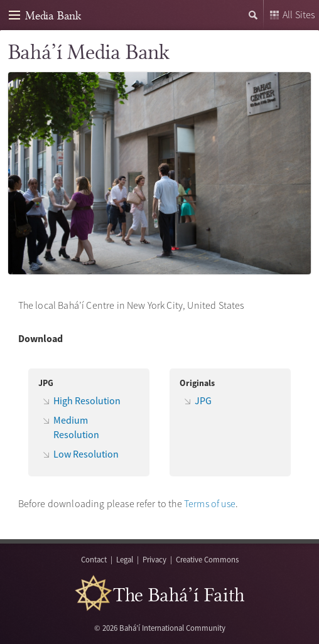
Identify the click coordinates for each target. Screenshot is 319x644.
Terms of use (210, 503)
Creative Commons (207, 559)
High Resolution (87, 400)
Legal (125, 559)
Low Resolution (86, 454)
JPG (203, 400)
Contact (94, 559)
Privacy (154, 559)
